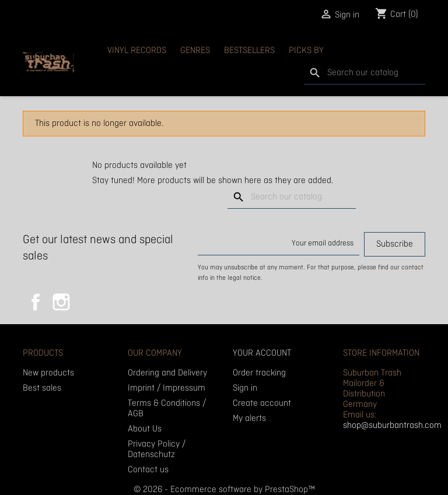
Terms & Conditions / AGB (167, 409)
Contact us (148, 470)
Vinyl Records (137, 51)
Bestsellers (249, 51)
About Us (145, 429)
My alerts (249, 419)
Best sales (42, 388)
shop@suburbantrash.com (392, 426)
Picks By (306, 51)
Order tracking (259, 373)
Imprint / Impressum (167, 388)
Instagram (61, 302)
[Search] (365, 73)
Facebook (36, 302)
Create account (262, 403)
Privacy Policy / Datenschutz (157, 450)
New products (48, 373)
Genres (195, 51)
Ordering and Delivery (167, 373)
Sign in (245, 388)
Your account (262, 353)
